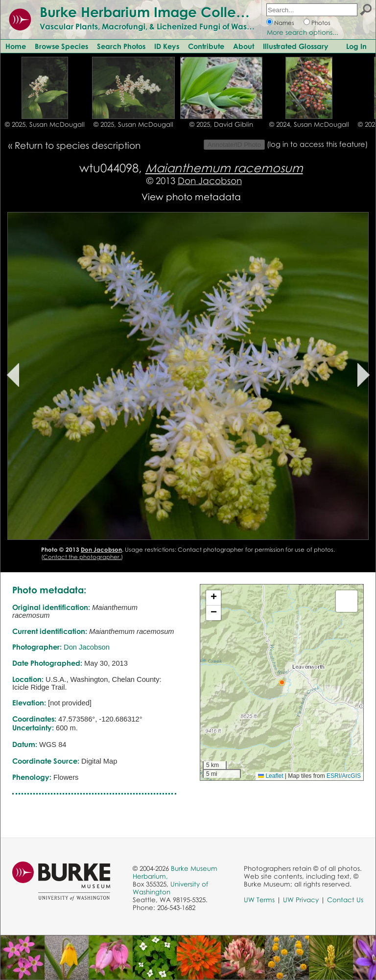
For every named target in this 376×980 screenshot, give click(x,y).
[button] (282, 682)
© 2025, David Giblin (221, 124)
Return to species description (78, 145)
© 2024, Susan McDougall (309, 124)
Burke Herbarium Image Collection (154, 12)
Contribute (206, 46)
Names (284, 23)
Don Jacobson (210, 180)
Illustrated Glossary (296, 46)
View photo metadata (191, 197)
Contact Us (345, 900)
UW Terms (259, 900)
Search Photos (121, 46)
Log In (356, 46)
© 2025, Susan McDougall (45, 124)
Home (16, 46)
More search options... (303, 32)
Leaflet (270, 776)
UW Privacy (301, 900)
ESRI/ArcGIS (344, 776)
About (244, 46)
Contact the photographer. (82, 557)
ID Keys (167, 46)
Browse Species (61, 46)
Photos (321, 23)
